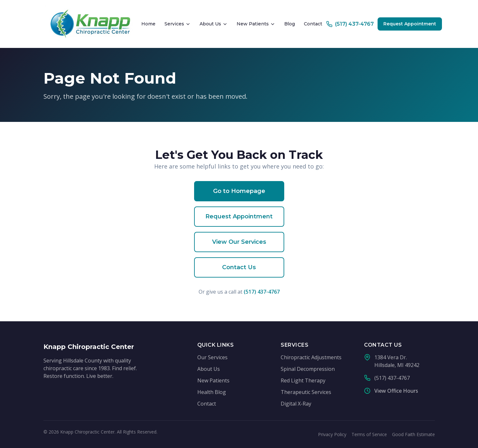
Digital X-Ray (296, 404)
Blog (290, 24)
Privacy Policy (332, 434)
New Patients (256, 24)
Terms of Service (369, 434)
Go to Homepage (239, 191)
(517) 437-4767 (262, 292)
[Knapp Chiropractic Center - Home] (91, 24)
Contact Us (239, 267)
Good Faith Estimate (413, 434)
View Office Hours (396, 391)
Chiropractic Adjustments (311, 357)
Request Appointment (410, 24)
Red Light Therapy (303, 380)
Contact (313, 24)
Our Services (212, 357)
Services (178, 24)
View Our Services (239, 242)
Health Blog (212, 392)
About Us (214, 24)
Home (148, 24)
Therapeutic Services (306, 392)
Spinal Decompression (308, 369)
